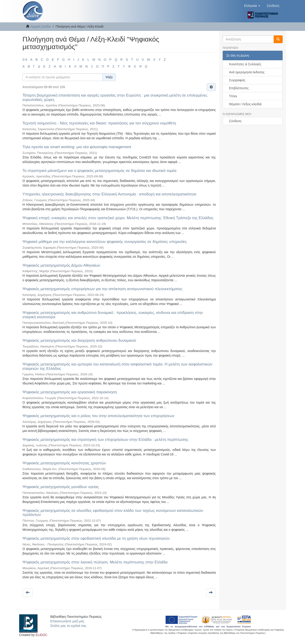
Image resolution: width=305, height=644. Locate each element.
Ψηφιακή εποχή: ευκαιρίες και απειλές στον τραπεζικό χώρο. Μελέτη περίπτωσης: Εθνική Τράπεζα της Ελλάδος (118, 218)
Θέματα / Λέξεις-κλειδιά (245, 104)
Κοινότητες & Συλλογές (245, 64)
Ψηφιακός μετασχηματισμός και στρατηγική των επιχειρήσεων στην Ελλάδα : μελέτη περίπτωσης (106, 440)
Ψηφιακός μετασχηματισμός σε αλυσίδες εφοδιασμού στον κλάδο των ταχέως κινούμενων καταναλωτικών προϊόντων (113, 513)
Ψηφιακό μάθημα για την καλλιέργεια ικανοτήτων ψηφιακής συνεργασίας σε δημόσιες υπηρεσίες (105, 242)
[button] (252, 6)
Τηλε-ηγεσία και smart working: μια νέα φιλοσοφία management (77, 147)
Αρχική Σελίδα (41, 26)
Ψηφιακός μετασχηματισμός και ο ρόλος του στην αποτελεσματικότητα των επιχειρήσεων (99, 416)
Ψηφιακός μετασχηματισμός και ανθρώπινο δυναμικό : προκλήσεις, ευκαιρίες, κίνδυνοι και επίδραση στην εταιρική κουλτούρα (113, 315)
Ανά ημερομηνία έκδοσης (247, 72)
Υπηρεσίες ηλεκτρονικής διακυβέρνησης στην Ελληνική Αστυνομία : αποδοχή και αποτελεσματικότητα (109, 194)
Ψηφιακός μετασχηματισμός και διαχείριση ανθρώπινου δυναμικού (79, 340)
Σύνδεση (235, 121)
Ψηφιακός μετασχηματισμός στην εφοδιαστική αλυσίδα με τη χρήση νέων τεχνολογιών (96, 538)
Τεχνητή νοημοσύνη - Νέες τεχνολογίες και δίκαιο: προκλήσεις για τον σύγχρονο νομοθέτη (99, 123)
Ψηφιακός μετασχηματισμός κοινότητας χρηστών (64, 463)
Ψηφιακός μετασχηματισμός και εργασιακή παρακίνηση (70, 392)
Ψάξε (109, 77)
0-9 (25, 60)
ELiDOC (41, 635)
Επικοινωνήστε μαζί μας (67, 621)
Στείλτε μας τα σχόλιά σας (68, 626)
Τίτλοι (233, 96)
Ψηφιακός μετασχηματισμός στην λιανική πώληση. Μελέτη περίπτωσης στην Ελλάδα (95, 562)
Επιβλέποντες (239, 88)
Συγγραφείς (237, 80)
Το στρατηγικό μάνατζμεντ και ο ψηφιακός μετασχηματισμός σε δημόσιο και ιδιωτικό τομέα (100, 171)
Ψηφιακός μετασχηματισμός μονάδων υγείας (61, 487)
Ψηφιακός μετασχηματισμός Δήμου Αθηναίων (61, 265)
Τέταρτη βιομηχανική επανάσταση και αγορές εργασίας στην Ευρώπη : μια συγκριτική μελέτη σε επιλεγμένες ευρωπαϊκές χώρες (115, 97)
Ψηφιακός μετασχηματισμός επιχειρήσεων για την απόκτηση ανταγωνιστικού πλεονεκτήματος (103, 289)
